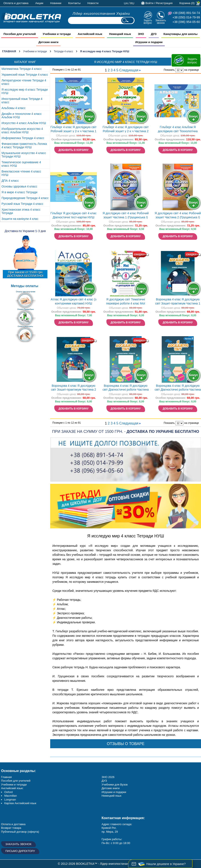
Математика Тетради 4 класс (22, 69)
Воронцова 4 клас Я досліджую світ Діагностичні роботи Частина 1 (126, 388)
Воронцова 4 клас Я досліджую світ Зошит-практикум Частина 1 (178, 301)
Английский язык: (12, 788)
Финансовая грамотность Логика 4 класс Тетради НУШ (24, 145)
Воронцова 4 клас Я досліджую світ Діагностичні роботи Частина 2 (178, 388)
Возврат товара (11, 828)
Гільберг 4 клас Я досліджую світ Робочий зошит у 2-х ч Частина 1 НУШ (73, 130)
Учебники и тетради (35, 51)
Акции (39, 3)
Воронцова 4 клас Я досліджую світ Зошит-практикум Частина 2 (74, 388)
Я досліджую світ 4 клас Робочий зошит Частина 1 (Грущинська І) (126, 215)
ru (132, 3)
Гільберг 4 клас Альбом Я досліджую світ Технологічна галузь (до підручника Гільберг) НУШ (178, 130)
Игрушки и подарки (114, 792)
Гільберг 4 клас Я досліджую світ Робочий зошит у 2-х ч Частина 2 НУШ (126, 130)
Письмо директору (20, 851)
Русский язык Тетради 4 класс (22, 204)
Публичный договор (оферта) (20, 832)
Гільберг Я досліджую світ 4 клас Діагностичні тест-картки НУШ (73, 215)
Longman (10, 800)
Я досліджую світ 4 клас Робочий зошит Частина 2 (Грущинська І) (178, 215)
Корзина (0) (187, 3)
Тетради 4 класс (63, 51)
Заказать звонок (161, 22)
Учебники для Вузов (115, 785)
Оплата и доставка (16, 3)
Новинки (56, 3)
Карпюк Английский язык (20, 803)
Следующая (130, 70)
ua (126, 3)
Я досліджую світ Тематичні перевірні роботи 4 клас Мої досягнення (126, 302)
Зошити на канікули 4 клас (20, 219)
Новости (93, 3)
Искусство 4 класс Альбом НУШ (24, 123)
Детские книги (111, 788)
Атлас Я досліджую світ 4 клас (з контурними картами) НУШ (73, 301)
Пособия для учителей (16, 781)
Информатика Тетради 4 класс (23, 138)
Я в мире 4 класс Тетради (19, 192)
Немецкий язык (112, 796)
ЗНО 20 (107, 777)
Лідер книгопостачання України (101, 14)
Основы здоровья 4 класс (19, 186)
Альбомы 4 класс (14, 108)
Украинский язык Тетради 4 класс (25, 75)
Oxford (8, 792)
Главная (9, 51)
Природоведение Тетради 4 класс (25, 198)
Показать (169, 70)
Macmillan (11, 796)
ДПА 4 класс (10, 181)
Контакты (74, 3)
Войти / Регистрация (159, 3)
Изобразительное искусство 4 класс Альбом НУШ (22, 130)
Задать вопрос (148, 22)
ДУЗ (104, 781)
